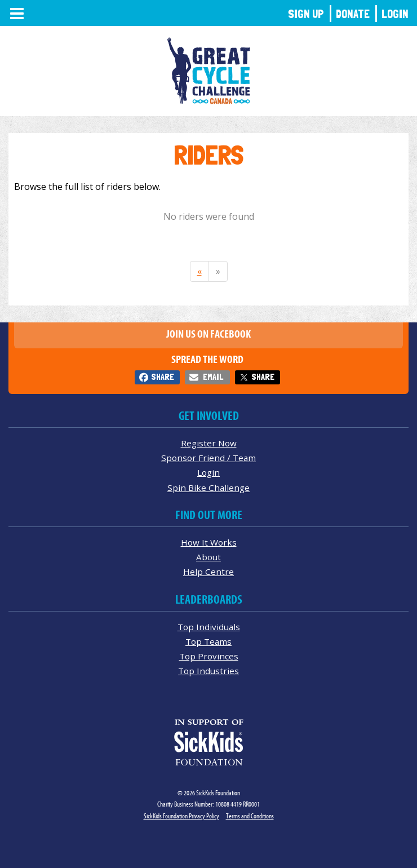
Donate (353, 14)
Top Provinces (209, 656)
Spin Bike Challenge (208, 488)
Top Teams (208, 641)
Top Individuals (209, 627)
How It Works (209, 542)
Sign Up (306, 14)
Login (395, 14)
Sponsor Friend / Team (208, 458)
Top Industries (208, 671)
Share (163, 377)
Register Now (209, 443)
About (208, 557)
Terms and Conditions (250, 816)
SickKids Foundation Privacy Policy (181, 816)
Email (213, 377)
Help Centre (208, 572)
